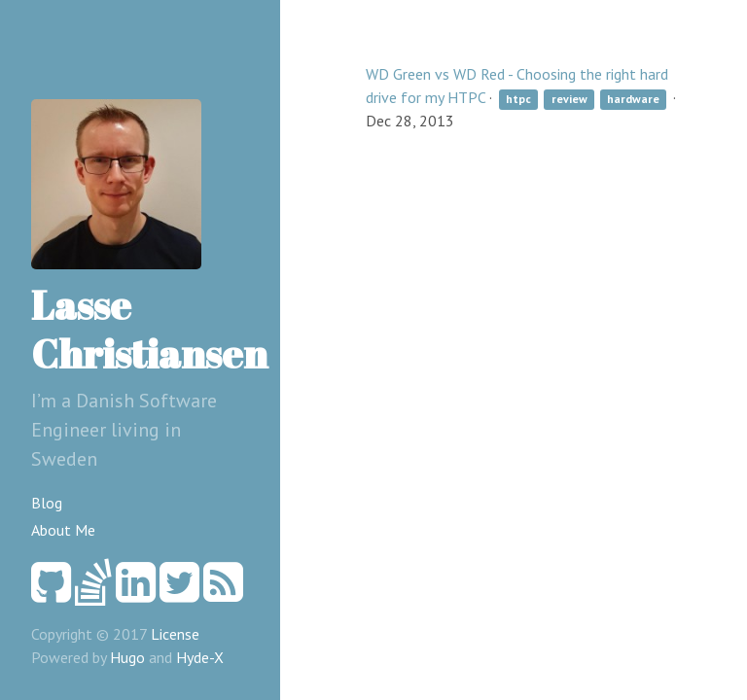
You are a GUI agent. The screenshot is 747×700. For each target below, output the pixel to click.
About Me (63, 530)
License (175, 634)
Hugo (127, 657)
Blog (47, 503)
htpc (518, 99)
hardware (633, 99)
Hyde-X (200, 657)
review (569, 99)
